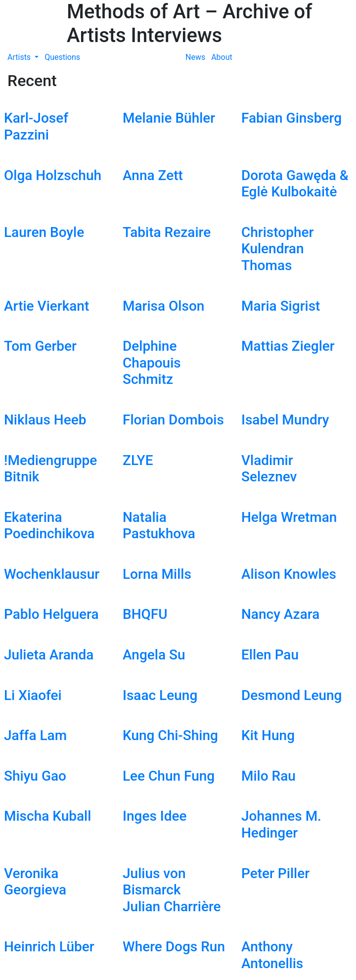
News (195, 57)
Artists (20, 57)
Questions (62, 57)
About (222, 57)
